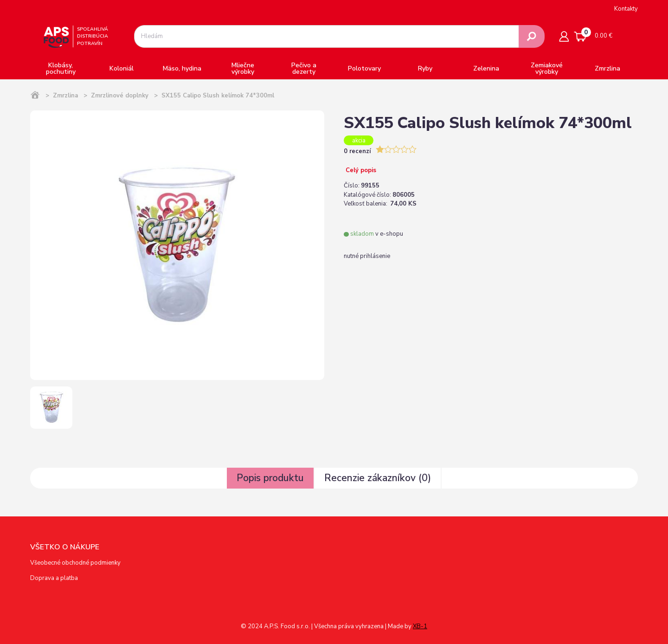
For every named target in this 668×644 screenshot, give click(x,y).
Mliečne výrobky (243, 68)
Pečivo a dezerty (304, 68)
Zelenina (486, 68)
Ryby (425, 68)
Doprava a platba (54, 578)
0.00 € (593, 35)
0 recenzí (358, 151)
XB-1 (420, 626)
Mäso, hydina (182, 68)
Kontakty (626, 9)
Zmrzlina (607, 68)
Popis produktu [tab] (270, 478)
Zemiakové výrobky (547, 68)
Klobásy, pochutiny (61, 68)
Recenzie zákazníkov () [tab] (378, 478)
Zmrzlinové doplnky (120, 96)
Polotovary (364, 68)
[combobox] (326, 36)
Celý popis (360, 170)
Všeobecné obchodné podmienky (75, 563)
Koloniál (122, 68)
